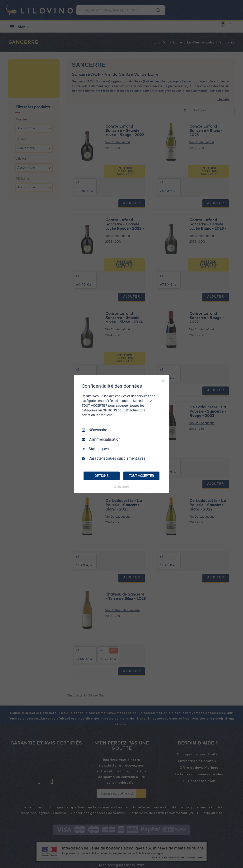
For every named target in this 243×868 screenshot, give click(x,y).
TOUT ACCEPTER (141, 476)
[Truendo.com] (121, 487)
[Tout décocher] (163, 381)
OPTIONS (102, 476)
